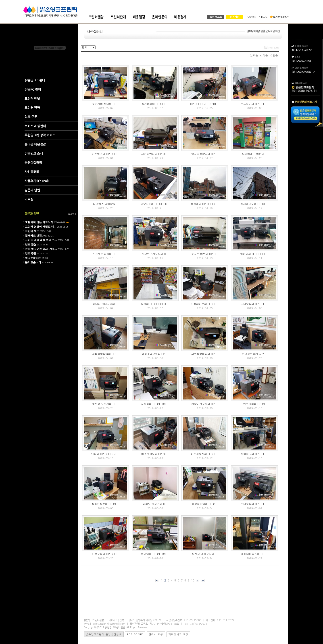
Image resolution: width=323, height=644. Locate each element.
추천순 (274, 55)
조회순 (264, 55)
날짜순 (254, 55)
